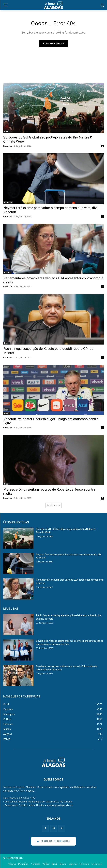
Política (7, 273)
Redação (8, 146)
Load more (53, 505)
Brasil (7, 132)
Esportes (8, 202)
